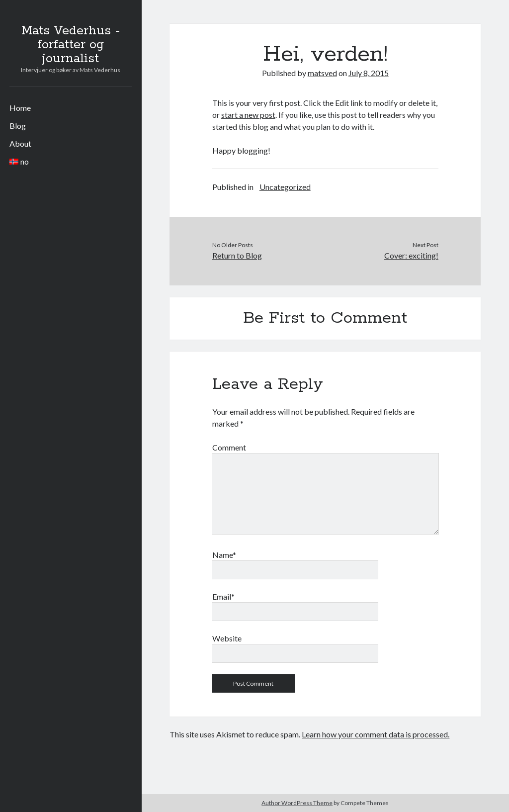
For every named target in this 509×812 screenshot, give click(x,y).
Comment (229, 447)
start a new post (248, 115)
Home (20, 108)
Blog (18, 126)
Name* (224, 555)
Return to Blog (237, 255)
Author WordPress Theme (297, 803)
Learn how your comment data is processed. (376, 734)
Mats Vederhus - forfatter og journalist (71, 45)
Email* (223, 596)
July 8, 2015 (369, 73)
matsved (322, 73)
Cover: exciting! (411, 255)
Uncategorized (285, 187)
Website (227, 638)
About (20, 143)
